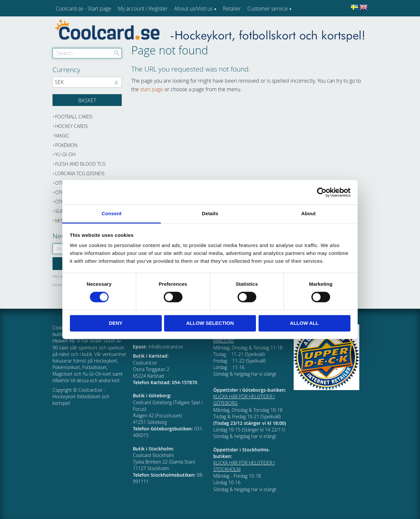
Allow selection (210, 323)
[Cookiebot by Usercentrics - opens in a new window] (322, 192)
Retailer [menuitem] (232, 9)
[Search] (117, 53)
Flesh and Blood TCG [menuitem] (80, 164)
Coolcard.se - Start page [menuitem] (84, 9)
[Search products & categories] (87, 53)
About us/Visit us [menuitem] (193, 9)
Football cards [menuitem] (74, 117)
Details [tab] (210, 213)
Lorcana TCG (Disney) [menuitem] (80, 173)
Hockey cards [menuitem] (72, 126)
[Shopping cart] (87, 100)
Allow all (304, 323)
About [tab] (308, 213)
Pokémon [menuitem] (66, 145)
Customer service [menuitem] (268, 9)
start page (152, 89)
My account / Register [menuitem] (143, 9)
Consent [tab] (112, 213)
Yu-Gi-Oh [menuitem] (65, 154)
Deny (116, 323)
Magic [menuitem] (62, 136)
